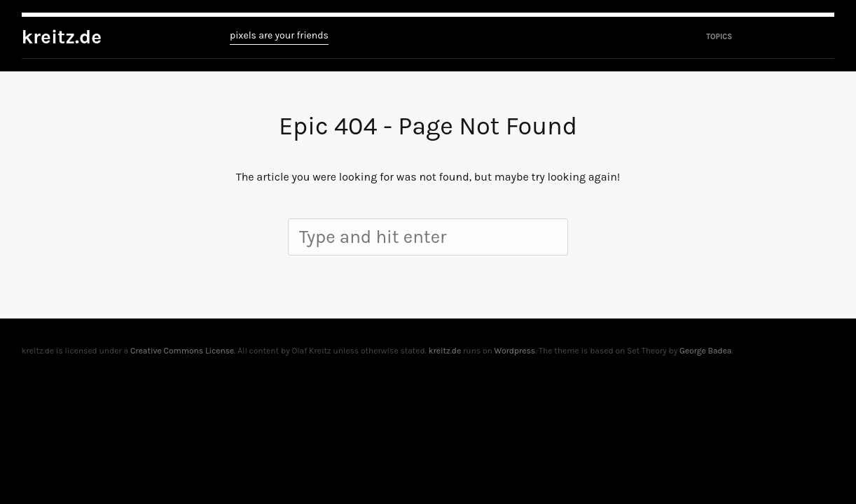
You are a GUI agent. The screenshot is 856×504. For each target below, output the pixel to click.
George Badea (705, 351)
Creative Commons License (182, 351)
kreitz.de (62, 37)
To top (827, 351)
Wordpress (515, 351)
